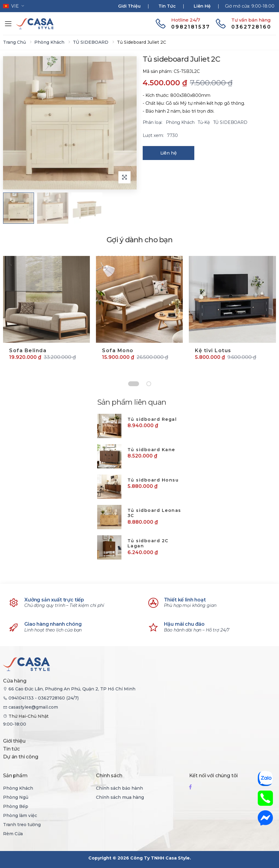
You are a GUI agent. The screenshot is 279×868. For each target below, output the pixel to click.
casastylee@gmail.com (33, 707)
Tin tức (167, 6)
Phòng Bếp (16, 806)
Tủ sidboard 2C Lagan (148, 543)
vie (11, 6)
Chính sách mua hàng (120, 797)
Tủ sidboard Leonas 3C (154, 513)
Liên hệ (202, 6)
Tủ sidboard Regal (152, 419)
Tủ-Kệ (204, 122)
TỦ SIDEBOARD (91, 42)
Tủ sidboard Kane (151, 450)
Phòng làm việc (20, 815)
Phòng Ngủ (16, 797)
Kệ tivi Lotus (213, 351)
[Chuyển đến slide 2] (149, 384)
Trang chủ (14, 42)
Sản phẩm (15, 776)
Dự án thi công (21, 757)
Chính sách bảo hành (119, 788)
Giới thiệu (129, 6)
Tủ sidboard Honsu (153, 480)
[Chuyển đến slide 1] (134, 384)
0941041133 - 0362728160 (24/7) (44, 698)
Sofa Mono (118, 351)
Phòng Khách (49, 42)
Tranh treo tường (22, 825)
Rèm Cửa (13, 834)
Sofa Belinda (28, 351)
